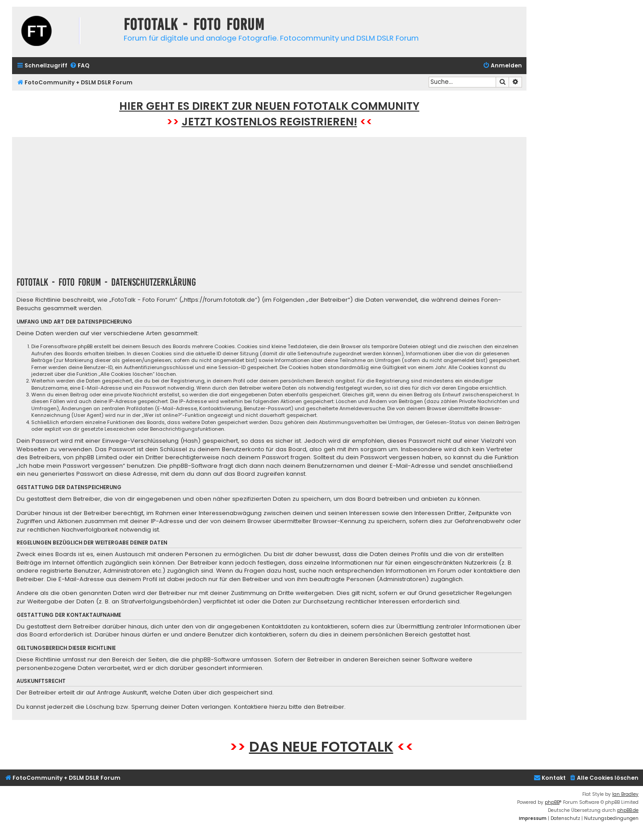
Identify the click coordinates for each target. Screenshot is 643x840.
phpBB (552, 802)
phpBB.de (628, 810)
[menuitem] (79, 66)
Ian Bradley (625, 794)
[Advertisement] (269, 210)
